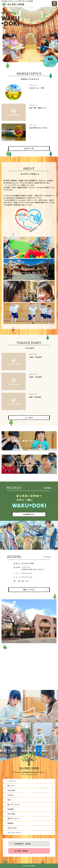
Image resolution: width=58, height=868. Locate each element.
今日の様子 (11, 790)
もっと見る (29, 418)
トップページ (12, 781)
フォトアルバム (15, 804)
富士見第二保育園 (14, 4)
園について (11, 786)
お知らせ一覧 (29, 148)
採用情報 (11, 809)
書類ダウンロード (13, 819)
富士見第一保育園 (21, 851)
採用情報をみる (29, 514)
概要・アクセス (29, 590)
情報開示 (11, 823)
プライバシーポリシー (15, 833)
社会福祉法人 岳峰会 (22, 844)
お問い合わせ (12, 828)
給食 (9, 800)
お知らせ (10, 795)
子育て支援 (11, 814)
